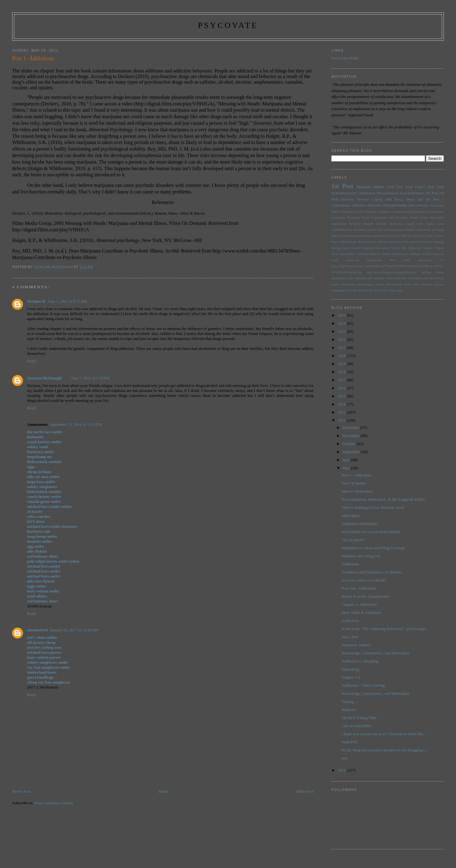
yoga (399, 290)
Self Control (411, 242)
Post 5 (336, 242)
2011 (342, 420)
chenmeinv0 (37, 630)
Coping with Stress (387, 200)
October (350, 444)
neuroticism (348, 284)
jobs (351, 278)
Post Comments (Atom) (53, 803)
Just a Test (350, 637)
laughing (361, 278)
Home (164, 791)
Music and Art (418, 200)
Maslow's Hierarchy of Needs (424, 230)
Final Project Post (420, 187)
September (352, 452)
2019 (342, 364)
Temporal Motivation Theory (380, 248)
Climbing (371, 212)
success (439, 284)
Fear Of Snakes (354, 483)
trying (391, 290)
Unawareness (341, 205)
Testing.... (350, 701)
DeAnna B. (37, 301)
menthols (379, 278)
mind (390, 278)
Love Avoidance (356, 230)
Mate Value (339, 236)
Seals (374, 242)
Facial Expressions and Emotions (385, 218)
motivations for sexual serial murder (371, 532)
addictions (374, 205)
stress (407, 284)
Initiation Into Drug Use (361, 556)
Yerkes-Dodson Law (395, 254)
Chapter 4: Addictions (359, 604)
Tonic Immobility (343, 254)
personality (399, 205)
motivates (400, 278)
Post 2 (422, 236)
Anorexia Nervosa (355, 200)
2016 (342, 388)
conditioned (374, 260)
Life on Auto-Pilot (356, 726)
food (387, 205)
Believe (336, 212)
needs (335, 284)
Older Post (305, 791)
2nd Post (432, 193)
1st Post (342, 186)
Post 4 (440, 236)
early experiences (418, 260)
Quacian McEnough (44, 378)
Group (414, 218)
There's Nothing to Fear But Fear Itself (373, 507)
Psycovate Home (345, 58)
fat (442, 260)
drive (392, 260)
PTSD (403, 236)
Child (360, 212)
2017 (342, 380)
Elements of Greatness (429, 212)
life (370, 278)
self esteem (394, 284)
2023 (342, 331)
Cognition (384, 212)
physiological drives (371, 284)
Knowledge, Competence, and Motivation (375, 653)
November (352, 436)
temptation (338, 290)
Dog (411, 212)
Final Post (395, 187)
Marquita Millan (370, 187)
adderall (415, 254)
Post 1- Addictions (357, 475)
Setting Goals (341, 248)
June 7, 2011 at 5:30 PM (91, 378)
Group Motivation (432, 218)
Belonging (349, 212)
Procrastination (388, 193)
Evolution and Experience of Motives (372, 572)
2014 (342, 404)
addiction (359, 205)
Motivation (367, 193)
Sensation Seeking (432, 242)
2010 (342, 770)
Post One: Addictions (359, 588)
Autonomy (437, 205)
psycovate (228, 25)
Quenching (350, 669)
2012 (342, 412)
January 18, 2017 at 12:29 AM (74, 630)
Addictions (350, 564)
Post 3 (431, 236)
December (351, 427)
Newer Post (21, 791)
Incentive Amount (361, 224)
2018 (342, 372)
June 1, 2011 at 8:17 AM (67, 301)
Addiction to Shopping (360, 661)
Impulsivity (339, 224)
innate (440, 272)
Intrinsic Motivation (390, 224)
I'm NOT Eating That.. (360, 718)
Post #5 (413, 236)
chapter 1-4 (351, 677)
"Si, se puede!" (354, 540)
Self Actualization (390, 242)
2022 (342, 339)
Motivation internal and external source (373, 236)
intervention (339, 278)
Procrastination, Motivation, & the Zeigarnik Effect (383, 499)
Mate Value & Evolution (361, 613)
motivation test (418, 278)
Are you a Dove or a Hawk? (364, 580)
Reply (32, 361)
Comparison (400, 212)
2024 (342, 323)
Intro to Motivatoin (357, 491)
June (347, 460)
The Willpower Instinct (417, 248)
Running (363, 242)
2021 (342, 348)
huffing (426, 272)
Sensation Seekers (356, 645)
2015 (342, 396)
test (344, 758)
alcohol (427, 254)
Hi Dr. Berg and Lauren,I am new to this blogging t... (385, 750)
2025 (342, 315)
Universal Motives (368, 254)
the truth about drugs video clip (366, 290)
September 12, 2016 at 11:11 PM (76, 424)
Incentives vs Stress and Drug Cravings (373, 548)
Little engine (426, 224)
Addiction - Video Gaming (363, 685)
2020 (342, 356)
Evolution (354, 218)
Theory (439, 248)
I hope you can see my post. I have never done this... (384, 734)
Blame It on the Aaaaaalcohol (366, 596)
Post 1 (438, 200)
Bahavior (349, 710)
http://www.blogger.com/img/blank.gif (392, 272)
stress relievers (422, 284)
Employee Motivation (359, 524)
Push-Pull (350, 742)
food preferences (412, 193)
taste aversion (419, 205)
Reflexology (349, 242)
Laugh (410, 224)
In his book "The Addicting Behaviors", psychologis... (385, 629)
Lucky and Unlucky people (386, 230)
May (347, 468)
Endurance (338, 218)
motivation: (436, 278)
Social (355, 248)
